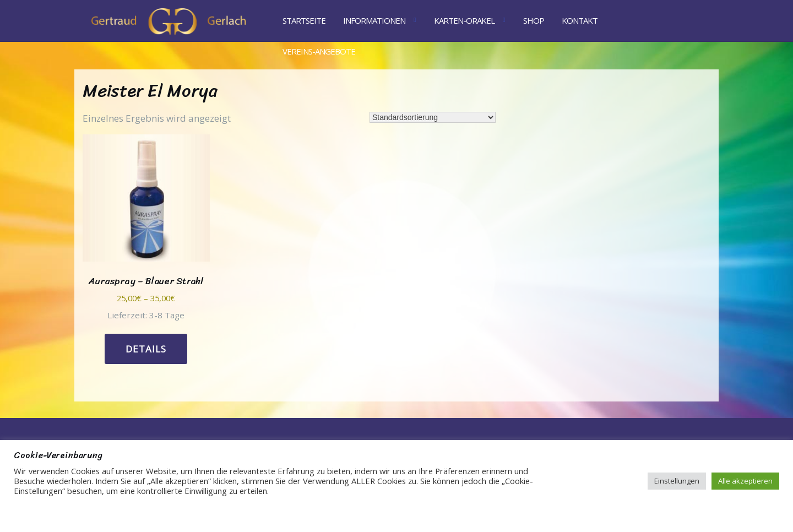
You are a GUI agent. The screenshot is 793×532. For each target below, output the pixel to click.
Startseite (304, 20)
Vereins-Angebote (319, 51)
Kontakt (580, 20)
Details (146, 349)
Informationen (374, 20)
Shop (534, 20)
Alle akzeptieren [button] (745, 481)
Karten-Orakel (464, 20)
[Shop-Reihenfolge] (433, 117)
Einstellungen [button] (677, 481)
